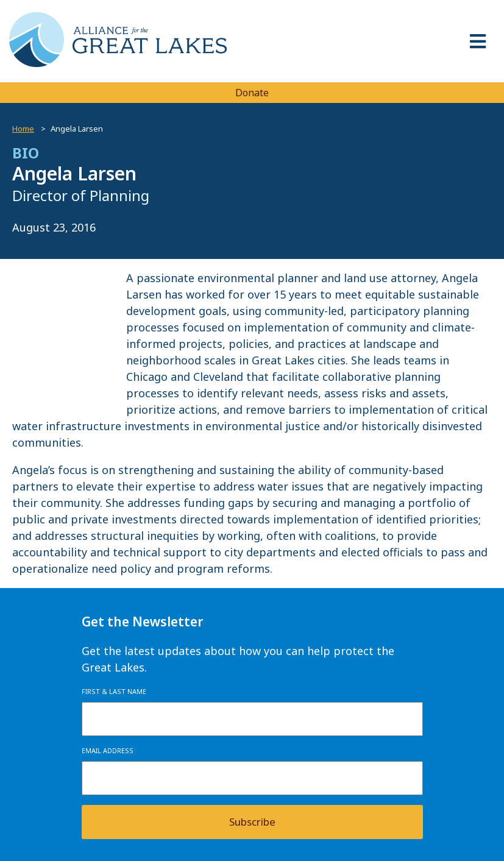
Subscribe (252, 822)
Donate (252, 93)
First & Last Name (114, 691)
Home (23, 129)
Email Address (108, 750)
